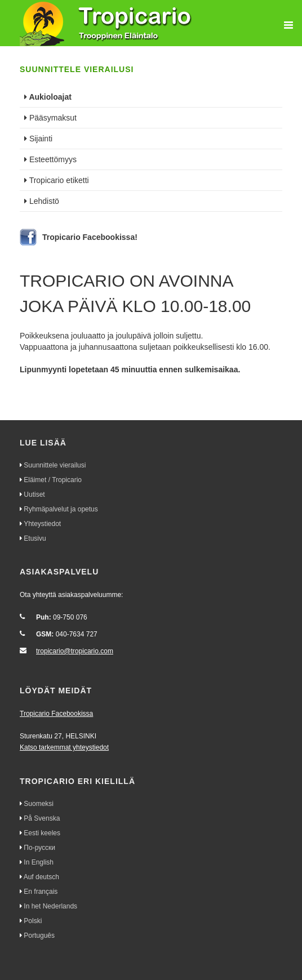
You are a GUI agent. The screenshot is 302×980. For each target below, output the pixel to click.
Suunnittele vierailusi (55, 465)
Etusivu (35, 538)
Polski (33, 921)
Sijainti (38, 139)
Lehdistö (42, 201)
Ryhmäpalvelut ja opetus (61, 509)
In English (39, 862)
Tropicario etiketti (57, 180)
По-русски (39, 848)
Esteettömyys (50, 159)
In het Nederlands (50, 906)
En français (41, 892)
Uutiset (34, 495)
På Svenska (42, 818)
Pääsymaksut (50, 118)
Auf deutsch (41, 877)
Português (39, 936)
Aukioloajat (48, 97)
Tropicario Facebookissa (56, 714)
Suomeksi (39, 804)
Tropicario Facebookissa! (90, 237)
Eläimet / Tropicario (53, 480)
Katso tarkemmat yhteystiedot (64, 747)
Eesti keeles (42, 833)
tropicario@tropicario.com (75, 651)
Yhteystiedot (42, 524)
